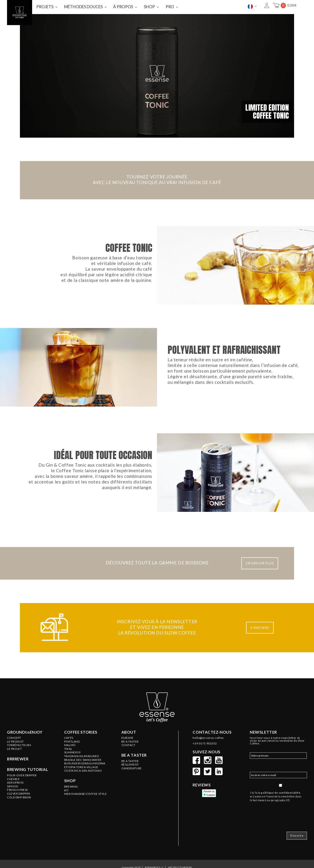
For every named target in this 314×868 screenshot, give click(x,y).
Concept (14, 754)
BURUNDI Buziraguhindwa (85, 780)
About (129, 749)
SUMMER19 (72, 769)
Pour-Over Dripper (22, 792)
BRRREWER (18, 775)
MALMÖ (70, 762)
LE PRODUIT (15, 758)
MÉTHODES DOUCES (83, 7)
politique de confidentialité (280, 809)
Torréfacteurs (19, 762)
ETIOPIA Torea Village (81, 784)
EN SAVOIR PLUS (260, 579)
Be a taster (134, 772)
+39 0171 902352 (205, 760)
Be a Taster (130, 777)
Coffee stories (81, 749)
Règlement (130, 781)
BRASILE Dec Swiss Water (83, 776)
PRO (170, 7)
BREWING (71, 803)
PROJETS (45, 7)
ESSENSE (127, 754)
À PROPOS (123, 7)
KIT (67, 807)
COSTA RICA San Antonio (83, 787)
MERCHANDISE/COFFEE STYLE (86, 810)
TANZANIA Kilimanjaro (82, 773)
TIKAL (68, 765)
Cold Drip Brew (19, 814)
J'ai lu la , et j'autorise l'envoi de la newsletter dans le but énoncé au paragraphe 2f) (276, 813)
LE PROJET (14, 765)
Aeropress (15, 799)
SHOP (149, 7)
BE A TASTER (130, 758)
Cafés (69, 754)
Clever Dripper (19, 810)
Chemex (13, 796)
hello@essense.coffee (208, 754)
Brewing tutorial (28, 786)
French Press (17, 806)
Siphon (13, 803)
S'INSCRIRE (260, 644)
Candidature (132, 785)
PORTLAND (72, 758)
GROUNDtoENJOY (25, 749)
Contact (128, 762)
